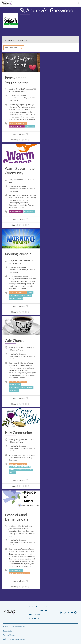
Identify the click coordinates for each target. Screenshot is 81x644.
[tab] (21, 134)
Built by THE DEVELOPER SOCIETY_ (15, 639)
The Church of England (38, 606)
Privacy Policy (8, 631)
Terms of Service (9, 635)
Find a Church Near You (38, 610)
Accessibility (34, 619)
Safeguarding (34, 614)
